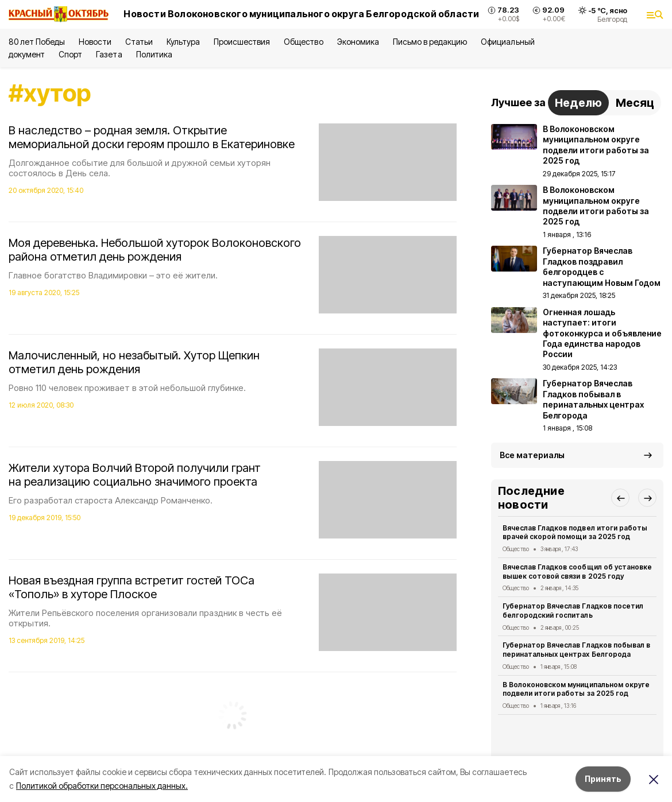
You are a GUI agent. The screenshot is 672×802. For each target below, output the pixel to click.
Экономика (358, 42)
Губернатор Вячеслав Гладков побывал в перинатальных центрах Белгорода (576, 650)
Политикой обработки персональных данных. (102, 786)
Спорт (70, 54)
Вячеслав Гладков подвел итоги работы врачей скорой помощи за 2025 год (575, 532)
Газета (109, 54)
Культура (183, 42)
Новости (95, 42)
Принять (603, 779)
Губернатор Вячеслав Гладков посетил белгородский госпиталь (573, 611)
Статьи (139, 42)
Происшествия (242, 42)
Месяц (635, 103)
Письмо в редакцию (430, 42)
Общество (303, 42)
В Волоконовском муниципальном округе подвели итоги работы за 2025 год (576, 689)
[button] (620, 498)
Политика (154, 54)
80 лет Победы (37, 42)
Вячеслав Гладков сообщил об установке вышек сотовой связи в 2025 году (577, 572)
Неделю (578, 103)
